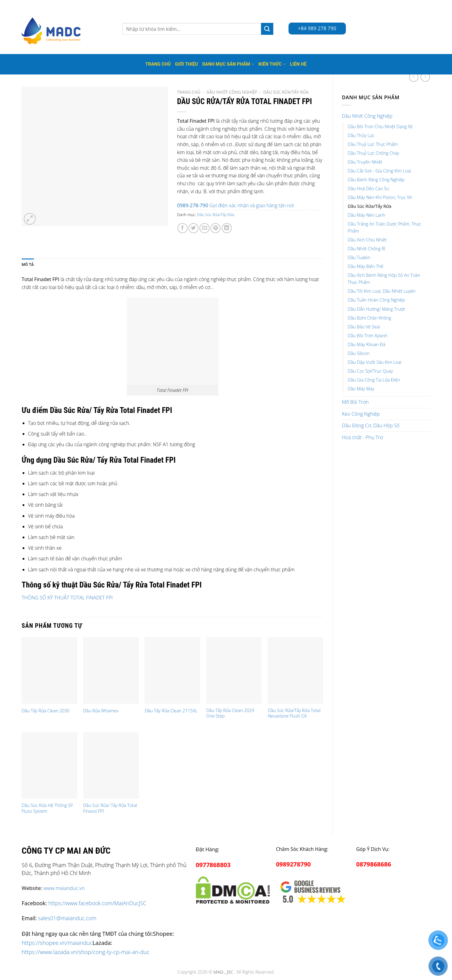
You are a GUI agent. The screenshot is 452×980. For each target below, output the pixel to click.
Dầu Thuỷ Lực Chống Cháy (373, 153)
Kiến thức (272, 64)
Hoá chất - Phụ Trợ (362, 437)
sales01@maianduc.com (67, 918)
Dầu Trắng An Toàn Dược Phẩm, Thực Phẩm (384, 227)
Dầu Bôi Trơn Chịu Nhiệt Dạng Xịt (380, 127)
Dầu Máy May (361, 389)
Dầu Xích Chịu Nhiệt (367, 240)
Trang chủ (189, 92)
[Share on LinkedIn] (227, 228)
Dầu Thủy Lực (361, 135)
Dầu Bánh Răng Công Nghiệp (376, 180)
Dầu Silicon (359, 353)
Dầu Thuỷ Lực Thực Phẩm (373, 144)
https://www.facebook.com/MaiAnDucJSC (97, 903)
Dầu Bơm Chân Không (369, 318)
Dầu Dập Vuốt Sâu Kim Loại (375, 362)
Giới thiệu (187, 64)
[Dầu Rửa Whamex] (111, 670)
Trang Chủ (158, 64)
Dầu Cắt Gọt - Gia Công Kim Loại (379, 171)
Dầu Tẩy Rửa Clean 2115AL (171, 711)
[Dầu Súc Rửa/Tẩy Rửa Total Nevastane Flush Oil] (296, 670)
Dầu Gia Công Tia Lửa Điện (374, 380)
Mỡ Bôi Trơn (355, 402)
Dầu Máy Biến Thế (366, 266)
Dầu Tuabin (359, 257)
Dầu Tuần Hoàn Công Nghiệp (376, 300)
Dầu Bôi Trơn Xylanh (368, 336)
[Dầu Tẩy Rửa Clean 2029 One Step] (234, 670)
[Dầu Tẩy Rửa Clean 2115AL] (172, 670)
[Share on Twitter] (194, 228)
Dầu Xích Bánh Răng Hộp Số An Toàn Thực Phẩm (384, 279)
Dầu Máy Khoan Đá (366, 344)
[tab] (28, 265)
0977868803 (213, 865)
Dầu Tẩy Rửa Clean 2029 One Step (230, 713)
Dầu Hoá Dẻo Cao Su (368, 188)
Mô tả (28, 264)
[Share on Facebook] (183, 228)
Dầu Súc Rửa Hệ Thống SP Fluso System (47, 808)
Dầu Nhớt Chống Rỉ (366, 249)
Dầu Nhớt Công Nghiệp (367, 116)
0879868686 (374, 864)
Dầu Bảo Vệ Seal (364, 327)
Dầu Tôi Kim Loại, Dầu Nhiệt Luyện (382, 291)
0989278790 (293, 864)
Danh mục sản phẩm (228, 64)
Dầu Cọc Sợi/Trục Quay (370, 371)
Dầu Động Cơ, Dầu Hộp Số (371, 425)
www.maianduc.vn (64, 888)
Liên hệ (298, 64)
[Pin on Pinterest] (215, 228)
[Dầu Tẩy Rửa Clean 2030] (49, 670)
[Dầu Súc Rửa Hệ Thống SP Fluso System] (49, 765)
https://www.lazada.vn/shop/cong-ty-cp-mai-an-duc (86, 952)
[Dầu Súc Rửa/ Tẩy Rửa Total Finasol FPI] (111, 765)
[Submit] (267, 29)
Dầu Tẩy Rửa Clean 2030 (46, 711)
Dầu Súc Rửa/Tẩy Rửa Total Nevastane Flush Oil (294, 713)
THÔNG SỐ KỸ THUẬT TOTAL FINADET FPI (67, 598)
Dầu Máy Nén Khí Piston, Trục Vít (380, 197)
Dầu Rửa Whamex (101, 711)
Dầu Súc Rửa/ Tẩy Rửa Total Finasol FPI (110, 808)
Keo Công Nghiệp (361, 414)
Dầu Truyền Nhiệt (365, 162)
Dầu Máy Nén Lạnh (366, 215)
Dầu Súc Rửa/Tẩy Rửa (369, 206)
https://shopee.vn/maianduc (57, 943)
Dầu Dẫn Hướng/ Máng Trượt (376, 309)
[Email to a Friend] (204, 228)
